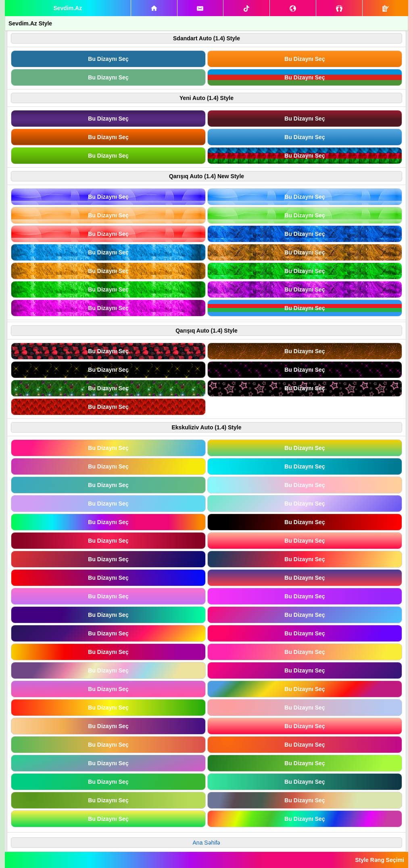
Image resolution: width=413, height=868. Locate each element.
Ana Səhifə (207, 843)
